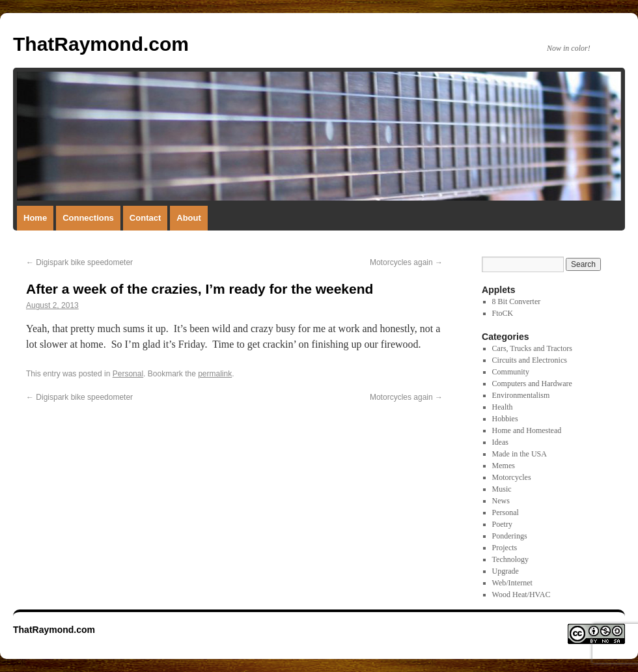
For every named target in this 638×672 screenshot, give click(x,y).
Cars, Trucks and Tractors (532, 348)
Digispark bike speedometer (79, 262)
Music (502, 489)
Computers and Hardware (532, 384)
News (501, 501)
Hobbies (505, 419)
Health (503, 407)
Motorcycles (512, 477)
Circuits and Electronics (530, 360)
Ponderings (510, 536)
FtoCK (503, 313)
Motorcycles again (406, 262)
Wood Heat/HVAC (521, 595)
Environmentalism (521, 395)
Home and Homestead (527, 430)
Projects (505, 548)
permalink (215, 374)
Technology (510, 559)
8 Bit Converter (517, 301)
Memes (504, 466)
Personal (128, 374)
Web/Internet (512, 583)
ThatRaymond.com (101, 44)
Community (511, 372)
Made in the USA (520, 454)
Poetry (502, 524)
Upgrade (506, 571)
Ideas (500, 442)
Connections (88, 218)
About (189, 218)
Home (35, 218)
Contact (145, 218)
